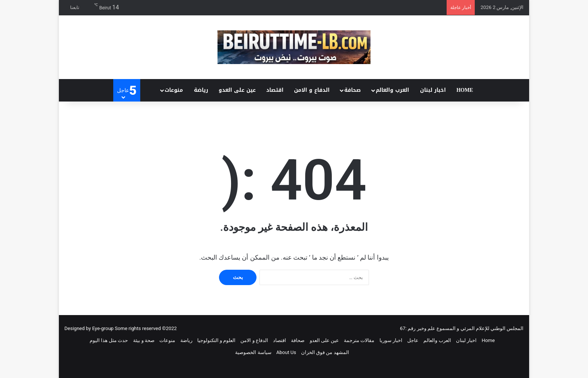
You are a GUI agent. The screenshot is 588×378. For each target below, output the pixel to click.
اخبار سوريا (391, 340)
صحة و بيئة (144, 340)
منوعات (174, 90)
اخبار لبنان (433, 90)
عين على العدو (237, 90)
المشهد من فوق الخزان (325, 352)
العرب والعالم (392, 90)
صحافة (352, 90)
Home (465, 90)
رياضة (201, 90)
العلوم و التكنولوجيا (216, 340)
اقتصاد (275, 90)
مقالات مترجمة (359, 340)
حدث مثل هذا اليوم (109, 340)
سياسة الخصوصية (253, 352)
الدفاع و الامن (312, 90)
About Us (286, 352)
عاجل (413, 340)
